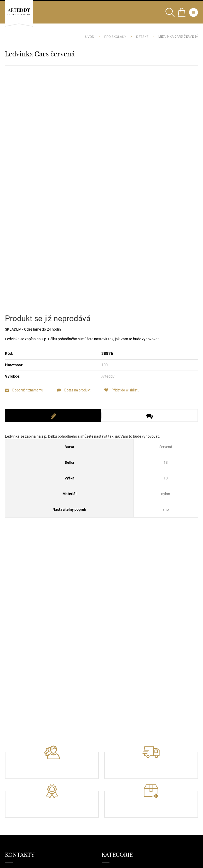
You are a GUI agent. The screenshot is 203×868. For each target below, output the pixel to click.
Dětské (142, 37)
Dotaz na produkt (74, 390)
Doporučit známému (24, 390)
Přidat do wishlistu (122, 390)
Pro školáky (115, 37)
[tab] (53, 415)
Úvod (90, 37)
